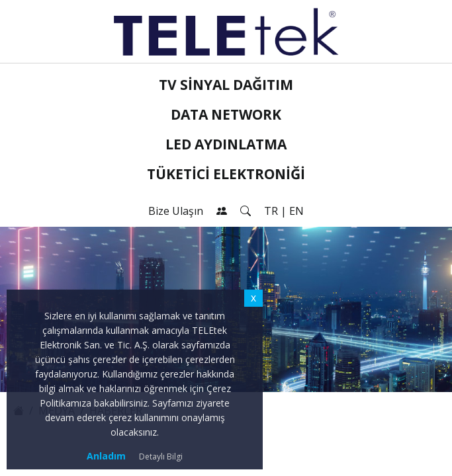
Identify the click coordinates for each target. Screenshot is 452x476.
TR (271, 211)
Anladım (106, 456)
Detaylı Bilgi (161, 456)
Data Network (226, 114)
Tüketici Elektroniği (226, 174)
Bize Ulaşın (176, 211)
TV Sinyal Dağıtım (226, 85)
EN (296, 211)
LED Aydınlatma (226, 144)
